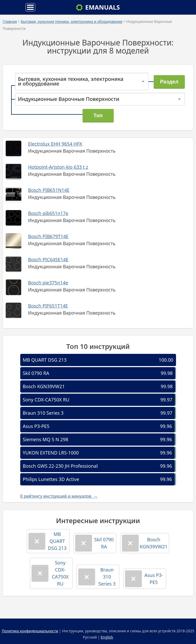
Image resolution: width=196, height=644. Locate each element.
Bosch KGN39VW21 (44, 386)
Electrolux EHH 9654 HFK (55, 144)
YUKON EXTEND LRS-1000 (51, 453)
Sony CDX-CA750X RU (46, 400)
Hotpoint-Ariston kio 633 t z (58, 167)
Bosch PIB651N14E (49, 190)
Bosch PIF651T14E (48, 306)
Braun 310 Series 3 (43, 413)
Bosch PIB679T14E (48, 236)
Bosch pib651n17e (48, 213)
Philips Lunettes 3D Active (51, 479)
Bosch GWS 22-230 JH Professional (60, 466)
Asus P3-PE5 (36, 426)
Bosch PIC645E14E (48, 259)
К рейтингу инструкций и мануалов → (59, 496)
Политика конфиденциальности (30, 631)
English (107, 637)
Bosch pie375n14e (48, 283)
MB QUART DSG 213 (45, 360)
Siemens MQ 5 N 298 (46, 439)
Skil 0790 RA (36, 373)
